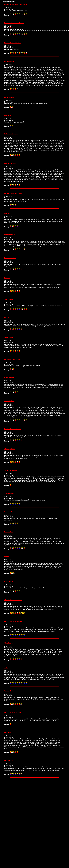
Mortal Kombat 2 (10, 378)
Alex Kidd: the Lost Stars (13, 713)
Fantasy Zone (9, 532)
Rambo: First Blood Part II (13, 193)
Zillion (6, 668)
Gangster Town (9, 512)
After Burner (8, 338)
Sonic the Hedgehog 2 (12, 470)
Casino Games (9, 97)
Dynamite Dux (9, 61)
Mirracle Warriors (10, 258)
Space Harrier (9, 299)
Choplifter (8, 733)
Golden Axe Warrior (11, 134)
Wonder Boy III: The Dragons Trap (16, 5)
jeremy (11, 28)
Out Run (7, 213)
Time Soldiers (9, 494)
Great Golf (8, 116)
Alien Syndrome (10, 449)
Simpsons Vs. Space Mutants (14, 23)
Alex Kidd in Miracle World (13, 600)
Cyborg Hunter (9, 691)
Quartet (7, 557)
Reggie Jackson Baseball (13, 359)
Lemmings (8, 278)
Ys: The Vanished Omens (13, 43)
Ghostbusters (9, 643)
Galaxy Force (9, 582)
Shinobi (7, 318)
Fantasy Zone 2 (9, 235)
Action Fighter (9, 401)
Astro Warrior (9, 761)
